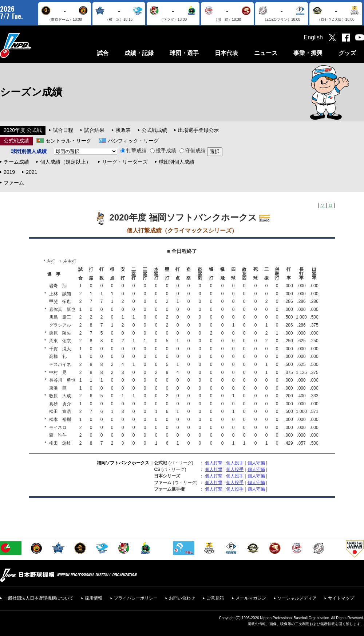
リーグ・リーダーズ (125, 162)
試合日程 (63, 130)
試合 (103, 53)
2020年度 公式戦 (23, 130)
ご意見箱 (215, 598)
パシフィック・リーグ (133, 141)
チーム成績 (16, 162)
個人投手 (235, 463)
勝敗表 (123, 130)
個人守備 (256, 463)
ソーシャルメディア (297, 598)
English (313, 37)
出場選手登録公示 (198, 130)
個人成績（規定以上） (66, 162)
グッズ (347, 53)
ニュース (266, 53)
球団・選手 (184, 53)
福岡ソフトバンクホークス (123, 463)
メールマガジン (251, 598)
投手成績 (163, 151)
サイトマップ (341, 598)
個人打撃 (214, 463)
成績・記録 (139, 53)
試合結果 (94, 130)
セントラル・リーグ (68, 141)
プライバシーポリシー (136, 598)
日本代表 (226, 53)
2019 (9, 172)
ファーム (14, 183)
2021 (31, 172)
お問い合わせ (182, 598)
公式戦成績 (154, 130)
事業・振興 (308, 53)
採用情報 (94, 598)
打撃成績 (134, 151)
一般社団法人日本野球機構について (39, 598)
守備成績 (193, 151)
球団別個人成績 (177, 162)
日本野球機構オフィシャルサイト (34, 45)
